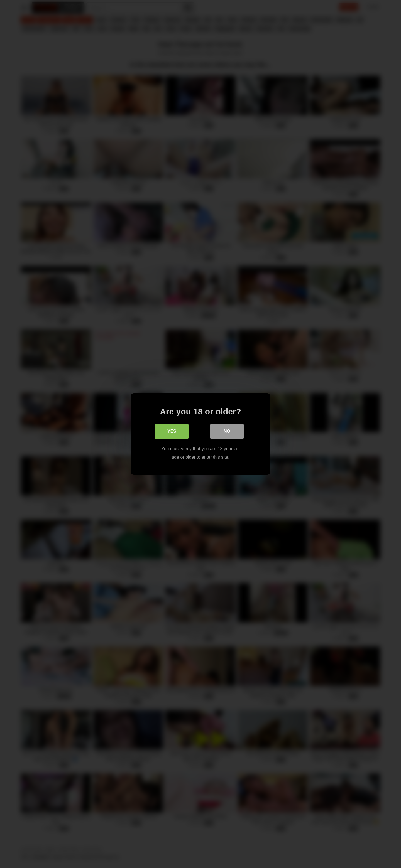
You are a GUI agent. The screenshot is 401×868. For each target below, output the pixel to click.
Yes (172, 431)
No (227, 431)
